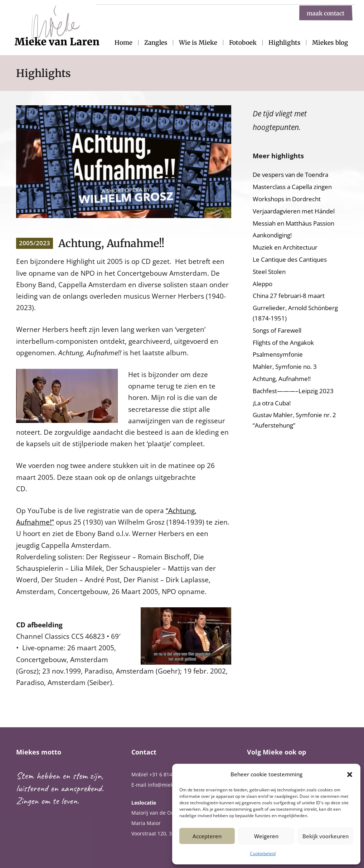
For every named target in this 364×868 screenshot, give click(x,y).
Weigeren (266, 836)
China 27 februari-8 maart (289, 296)
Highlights (284, 43)
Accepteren (207, 836)
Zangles (156, 43)
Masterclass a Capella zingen (292, 187)
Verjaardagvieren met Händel (294, 211)
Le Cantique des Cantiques (290, 259)
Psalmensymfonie (278, 354)
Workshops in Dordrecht (287, 199)
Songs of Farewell (277, 330)
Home (123, 43)
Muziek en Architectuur (285, 247)
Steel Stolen (269, 272)
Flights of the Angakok (283, 343)
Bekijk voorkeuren (326, 836)
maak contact (326, 13)
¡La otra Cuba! (272, 403)
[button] (350, 775)
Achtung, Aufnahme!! (282, 379)
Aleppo (263, 284)
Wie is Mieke (198, 43)
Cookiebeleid (263, 853)
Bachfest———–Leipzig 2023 (293, 391)
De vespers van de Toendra (290, 175)
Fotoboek (243, 43)
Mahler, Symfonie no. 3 (285, 367)
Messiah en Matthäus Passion (293, 223)
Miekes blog (330, 43)
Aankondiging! (272, 235)
